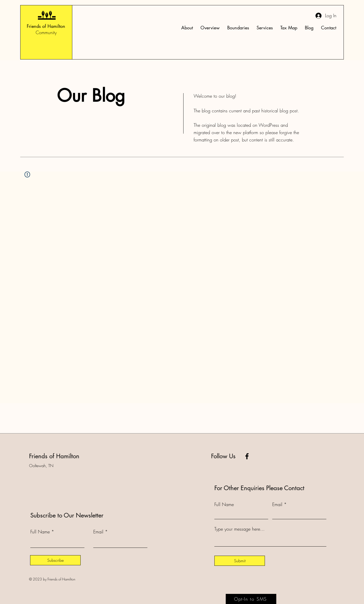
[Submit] (240, 561)
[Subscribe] (55, 560)
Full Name (40, 532)
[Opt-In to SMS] (251, 599)
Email (98, 532)
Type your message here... (240, 529)
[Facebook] (247, 456)
